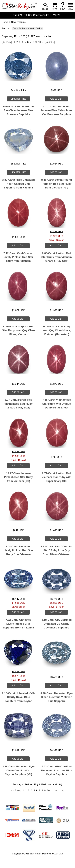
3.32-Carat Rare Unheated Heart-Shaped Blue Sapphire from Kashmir (18, 184)
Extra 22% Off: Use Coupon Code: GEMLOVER (38, 15)
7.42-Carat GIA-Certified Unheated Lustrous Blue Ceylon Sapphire (57, 770)
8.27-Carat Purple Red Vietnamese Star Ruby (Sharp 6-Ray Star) (18, 404)
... (42, 42)
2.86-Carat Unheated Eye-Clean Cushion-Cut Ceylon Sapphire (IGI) (18, 770)
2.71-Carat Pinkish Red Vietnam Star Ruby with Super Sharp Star (56, 477)
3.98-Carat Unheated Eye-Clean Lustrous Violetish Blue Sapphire (56, 697)
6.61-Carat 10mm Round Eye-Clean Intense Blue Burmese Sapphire (18, 110)
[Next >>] (50, 42)
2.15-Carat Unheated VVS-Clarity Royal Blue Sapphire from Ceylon (18, 697)
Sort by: (6, 29)
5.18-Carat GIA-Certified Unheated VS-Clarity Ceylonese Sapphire (56, 624)
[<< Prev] (7, 42)
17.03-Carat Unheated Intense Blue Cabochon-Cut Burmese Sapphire (56, 110)
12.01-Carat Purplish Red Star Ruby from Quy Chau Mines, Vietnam (18, 330)
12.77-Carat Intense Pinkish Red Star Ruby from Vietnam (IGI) (18, 477)
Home (5, 22)
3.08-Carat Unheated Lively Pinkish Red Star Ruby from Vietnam (18, 550)
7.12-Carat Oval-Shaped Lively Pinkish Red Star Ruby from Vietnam (18, 257)
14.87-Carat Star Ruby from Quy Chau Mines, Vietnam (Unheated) (57, 330)
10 (39, 42)
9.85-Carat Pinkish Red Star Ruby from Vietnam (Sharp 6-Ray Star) (57, 257)
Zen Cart (59, 854)
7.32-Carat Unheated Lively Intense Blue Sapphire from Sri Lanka (18, 624)
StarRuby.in (35, 854)
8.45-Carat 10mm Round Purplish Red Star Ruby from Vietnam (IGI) (56, 184)
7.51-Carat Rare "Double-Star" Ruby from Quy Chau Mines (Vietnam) (57, 550)
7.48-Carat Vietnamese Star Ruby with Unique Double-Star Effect (56, 404)
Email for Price (18, 99)
